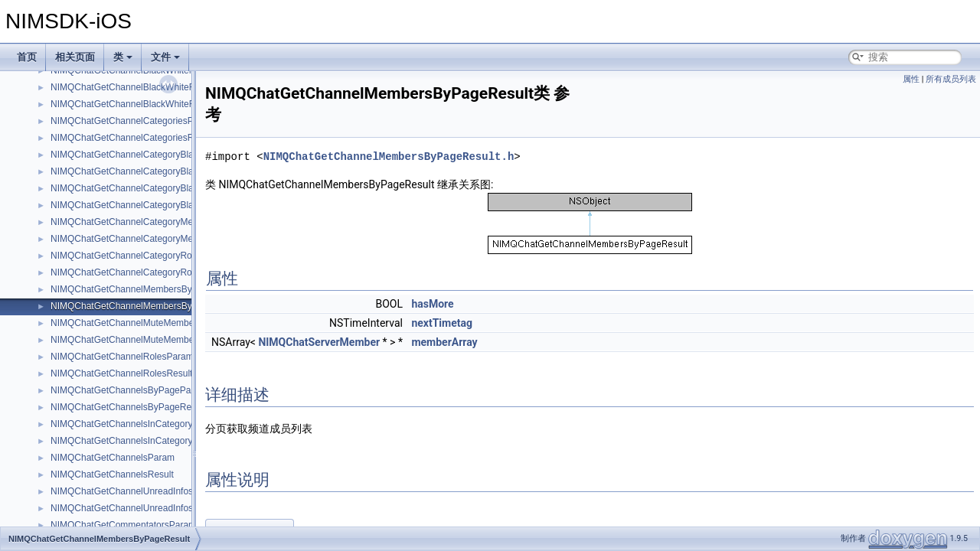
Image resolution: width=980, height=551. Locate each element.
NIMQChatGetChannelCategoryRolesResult (140, 272)
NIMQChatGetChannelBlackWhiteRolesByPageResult (160, 104)
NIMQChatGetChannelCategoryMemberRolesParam (157, 222)
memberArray (444, 342)
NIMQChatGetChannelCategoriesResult (132, 138)
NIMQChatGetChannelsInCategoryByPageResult (150, 441)
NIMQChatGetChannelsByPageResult (128, 407)
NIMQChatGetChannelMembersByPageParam (145, 289)
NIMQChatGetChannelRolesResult (121, 373)
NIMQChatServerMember (319, 342)
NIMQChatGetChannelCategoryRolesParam (140, 256)
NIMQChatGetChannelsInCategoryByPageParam (151, 424)
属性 (911, 79)
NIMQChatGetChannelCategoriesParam (132, 121)
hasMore (432, 304)
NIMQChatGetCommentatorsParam (123, 525)
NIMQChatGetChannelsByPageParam (129, 390)
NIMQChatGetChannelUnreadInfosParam (135, 491)
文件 (165, 57)
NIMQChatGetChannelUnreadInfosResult (135, 508)
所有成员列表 (951, 79)
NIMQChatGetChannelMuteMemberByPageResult (153, 340)
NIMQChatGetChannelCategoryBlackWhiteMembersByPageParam (187, 155)
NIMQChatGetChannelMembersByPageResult (145, 306)
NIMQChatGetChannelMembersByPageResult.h (389, 156)
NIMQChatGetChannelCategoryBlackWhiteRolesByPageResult (179, 205)
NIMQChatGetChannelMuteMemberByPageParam (154, 323)
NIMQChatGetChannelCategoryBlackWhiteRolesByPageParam (180, 188)
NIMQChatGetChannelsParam (113, 458)
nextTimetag (442, 323)
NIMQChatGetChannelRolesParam (122, 357)
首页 (27, 57)
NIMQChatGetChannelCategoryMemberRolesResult (157, 239)
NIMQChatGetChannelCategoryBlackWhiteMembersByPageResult (186, 171)
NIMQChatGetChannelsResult (112, 474)
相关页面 (75, 57)
